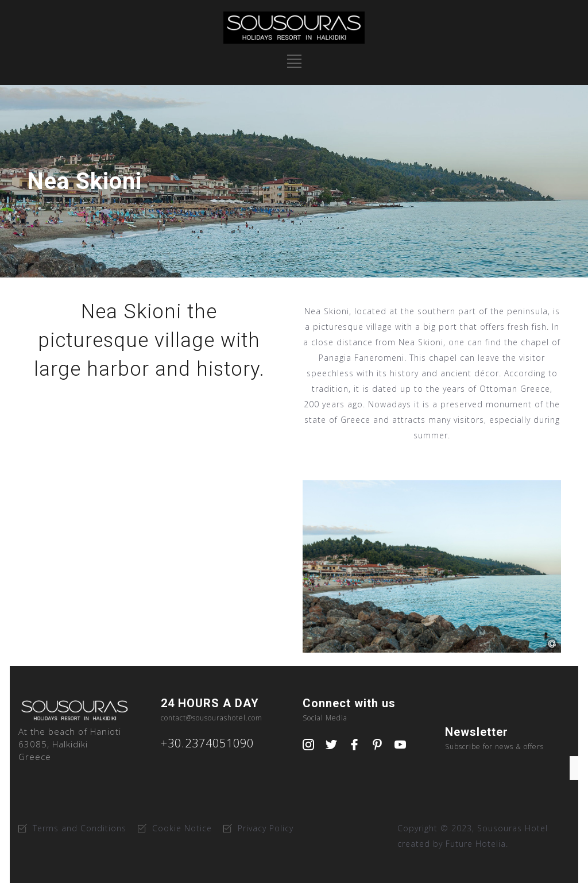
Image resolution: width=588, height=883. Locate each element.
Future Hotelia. (477, 844)
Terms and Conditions (80, 828)
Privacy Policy (266, 828)
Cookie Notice (182, 828)
